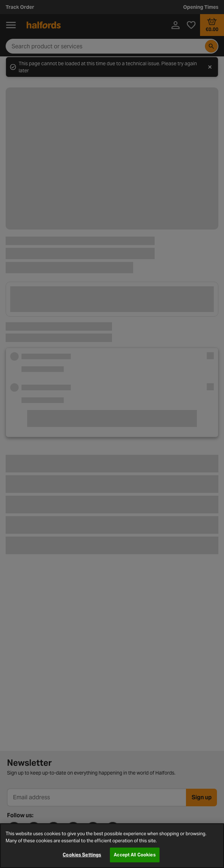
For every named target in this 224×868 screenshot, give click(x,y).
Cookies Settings (82, 855)
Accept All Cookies (135, 855)
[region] (112, 846)
